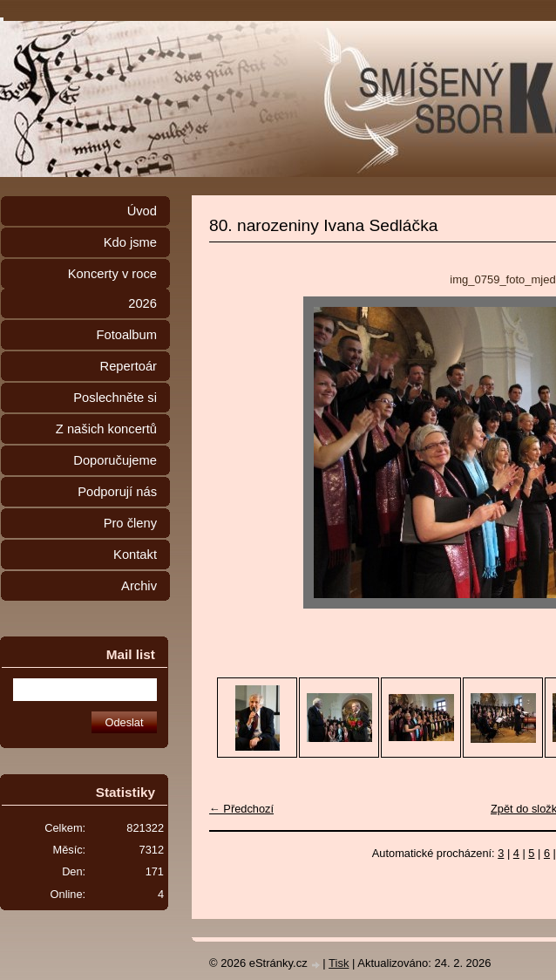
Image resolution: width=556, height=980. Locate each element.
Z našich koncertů (106, 429)
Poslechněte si (115, 398)
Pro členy (130, 523)
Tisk (339, 963)
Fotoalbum (126, 335)
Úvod (142, 211)
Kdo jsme (130, 242)
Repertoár (129, 366)
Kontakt (135, 555)
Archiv (139, 586)
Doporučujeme (115, 460)
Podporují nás (117, 492)
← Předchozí (241, 809)
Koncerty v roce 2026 (112, 289)
